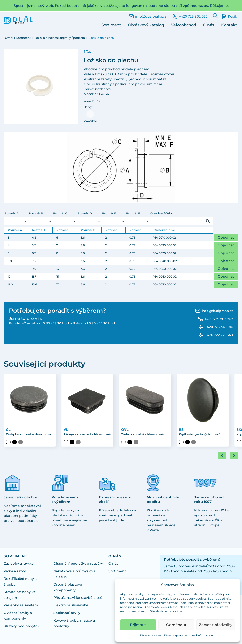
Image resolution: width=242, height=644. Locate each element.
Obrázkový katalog (146, 25)
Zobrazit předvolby (216, 625)
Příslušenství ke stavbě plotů (78, 598)
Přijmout (138, 625)
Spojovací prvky (67, 613)
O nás (209, 25)
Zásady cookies (151, 635)
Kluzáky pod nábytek (22, 626)
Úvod (9, 38)
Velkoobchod (184, 25)
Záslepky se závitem (21, 605)
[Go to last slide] (222, 455)
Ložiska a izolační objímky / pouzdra (60, 38)
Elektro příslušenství (71, 605)
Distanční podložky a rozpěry (78, 564)
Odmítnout (176, 625)
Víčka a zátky (15, 571)
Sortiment (111, 25)
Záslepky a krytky (19, 564)
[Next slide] (234, 455)
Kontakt (229, 25)
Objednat (226, 237)
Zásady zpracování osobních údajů (188, 635)
